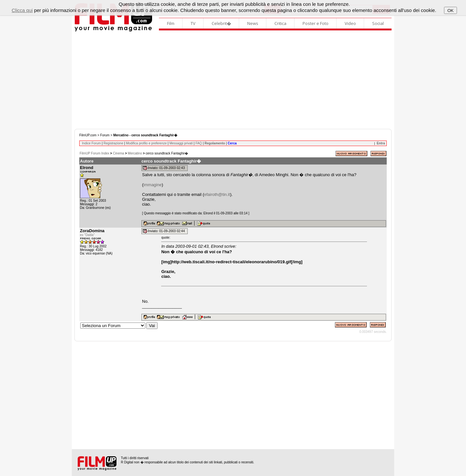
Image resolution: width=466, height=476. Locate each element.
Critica (280, 23)
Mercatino (135, 153)
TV (193, 23)
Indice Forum (91, 143)
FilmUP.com (88, 135)
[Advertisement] (233, 80)
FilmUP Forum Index (94, 153)
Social (378, 23)
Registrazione (113, 143)
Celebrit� (221, 23)
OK (450, 11)
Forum (105, 135)
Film (171, 23)
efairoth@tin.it (217, 194)
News (253, 23)
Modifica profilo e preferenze (146, 143)
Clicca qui (22, 10)
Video (350, 23)
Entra (381, 143)
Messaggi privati (181, 143)
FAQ (199, 143)
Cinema (118, 153)
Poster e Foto (316, 23)
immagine (152, 185)
